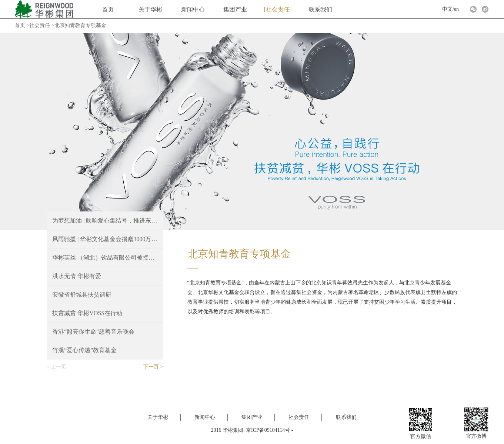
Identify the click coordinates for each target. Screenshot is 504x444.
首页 (108, 9)
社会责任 (278, 9)
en (456, 9)
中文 (447, 9)
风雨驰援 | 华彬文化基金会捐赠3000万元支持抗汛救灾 (105, 239)
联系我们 (320, 9)
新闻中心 (193, 9)
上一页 (59, 367)
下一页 (151, 367)
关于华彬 (150, 9)
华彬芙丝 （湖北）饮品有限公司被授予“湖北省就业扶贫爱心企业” (105, 258)
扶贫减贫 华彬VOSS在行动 (87, 313)
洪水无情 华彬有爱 (77, 276)
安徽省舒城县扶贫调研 (82, 295)
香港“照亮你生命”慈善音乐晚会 (93, 332)
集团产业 (235, 9)
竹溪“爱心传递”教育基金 (84, 350)
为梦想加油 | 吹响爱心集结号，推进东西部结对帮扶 (105, 221)
